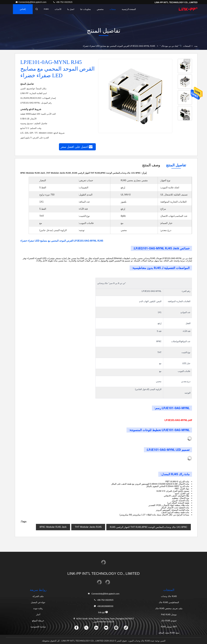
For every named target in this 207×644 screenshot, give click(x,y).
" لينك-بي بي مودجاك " (170, 46)
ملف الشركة (38, 596)
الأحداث (59, 9)
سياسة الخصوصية (38, 627)
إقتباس (23, 9)
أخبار (38, 614)
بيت (196, 46)
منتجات (114, 9)
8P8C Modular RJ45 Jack (53, 527)
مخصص (101, 9)
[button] (186, 119)
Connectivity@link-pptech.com (31, 2)
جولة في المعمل (38, 602)
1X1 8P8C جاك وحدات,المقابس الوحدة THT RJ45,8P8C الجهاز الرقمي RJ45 (149, 527)
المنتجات (187, 46)
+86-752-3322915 (63, 2)
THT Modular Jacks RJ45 (88, 527)
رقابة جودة (38, 608)
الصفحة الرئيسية (130, 9)
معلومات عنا (86, 9)
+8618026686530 (103, 606)
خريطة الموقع (38, 621)
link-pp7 (103, 612)
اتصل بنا (72, 9)
